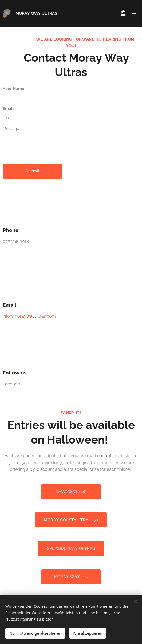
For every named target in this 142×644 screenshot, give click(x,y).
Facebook (13, 384)
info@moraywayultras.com (29, 316)
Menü (134, 14)
